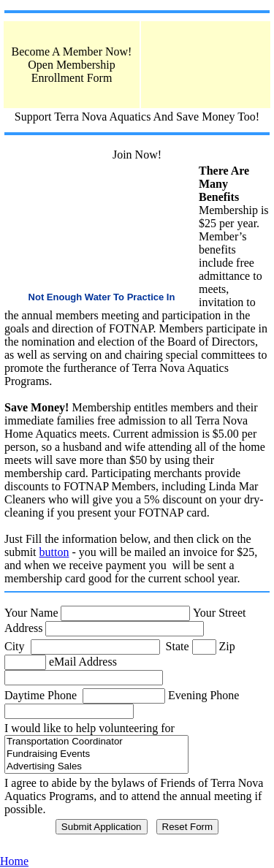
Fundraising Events (96, 754)
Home (14, 861)
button (54, 552)
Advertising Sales (96, 767)
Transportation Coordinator (96, 742)
